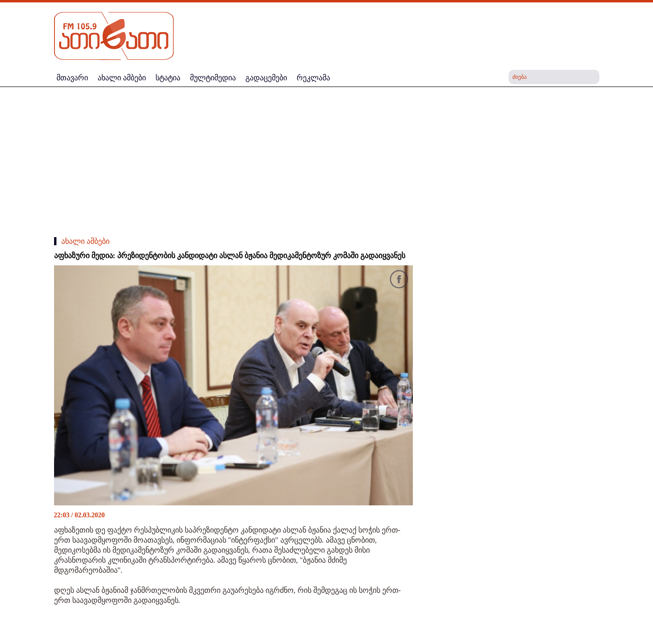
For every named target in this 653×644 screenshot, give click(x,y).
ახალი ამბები (85, 241)
